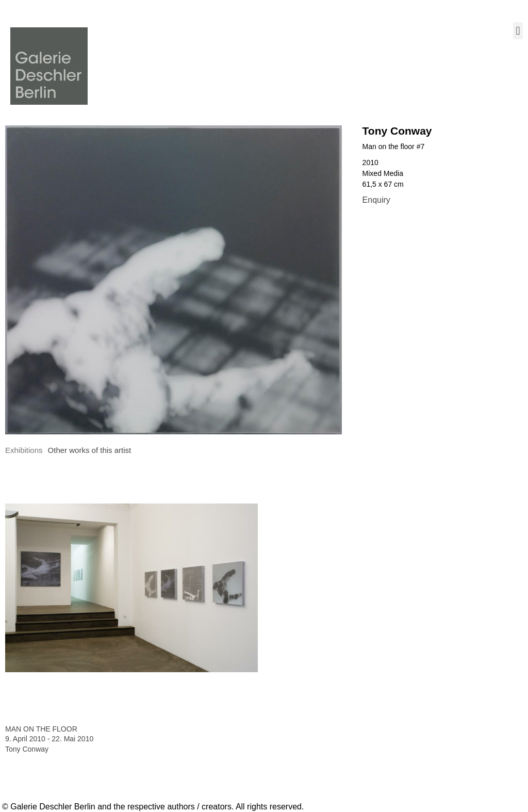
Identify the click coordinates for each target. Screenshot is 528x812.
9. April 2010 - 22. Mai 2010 (49, 739)
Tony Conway (397, 131)
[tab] (24, 451)
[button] (518, 31)
